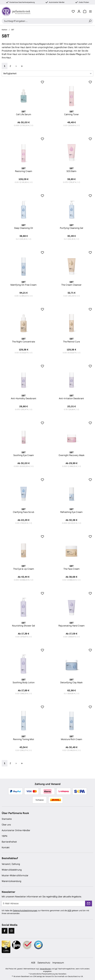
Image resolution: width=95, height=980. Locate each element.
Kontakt (6, 847)
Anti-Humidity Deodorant (24, 397)
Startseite (7, 819)
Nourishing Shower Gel (24, 624)
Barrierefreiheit (9, 842)
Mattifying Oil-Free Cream (24, 283)
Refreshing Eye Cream (72, 511)
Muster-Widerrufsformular (15, 875)
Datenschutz (44, 963)
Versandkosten (45, 969)
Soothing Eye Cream (24, 454)
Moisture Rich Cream (72, 738)
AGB (69, 910)
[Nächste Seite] (16, 66)
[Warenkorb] (85, 11)
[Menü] (90, 11)
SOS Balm (72, 170)
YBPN (5, 836)
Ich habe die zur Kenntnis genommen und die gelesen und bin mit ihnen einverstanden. (45, 912)
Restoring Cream (24, 170)
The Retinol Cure (72, 340)
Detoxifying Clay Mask (72, 681)
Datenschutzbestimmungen (25, 910)
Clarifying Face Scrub (24, 511)
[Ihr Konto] (79, 11)
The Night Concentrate (24, 340)
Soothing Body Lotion (24, 681)
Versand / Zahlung (11, 864)
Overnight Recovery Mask (72, 454)
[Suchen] (90, 21)
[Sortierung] (47, 74)
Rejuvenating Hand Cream (72, 624)
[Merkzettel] (73, 11)
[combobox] (44, 21)
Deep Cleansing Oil (24, 227)
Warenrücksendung (11, 881)
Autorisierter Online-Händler (16, 830)
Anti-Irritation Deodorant (72, 397)
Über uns (6, 825)
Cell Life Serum (24, 113)
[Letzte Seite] (22, 66)
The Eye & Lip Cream (24, 568)
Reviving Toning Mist (24, 738)
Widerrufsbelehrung (12, 870)
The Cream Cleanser (72, 283)
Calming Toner (72, 113)
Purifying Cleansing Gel (72, 227)
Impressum (58, 963)
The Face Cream (72, 568)
